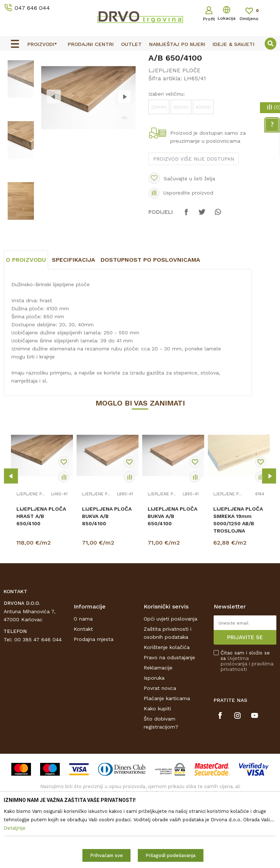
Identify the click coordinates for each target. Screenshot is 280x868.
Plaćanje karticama (167, 759)
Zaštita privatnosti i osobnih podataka (168, 694)
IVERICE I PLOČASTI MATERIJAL (68, 74)
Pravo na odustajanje (169, 718)
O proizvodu (26, 321)
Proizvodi (14, 74)
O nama (83, 679)
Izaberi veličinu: (167, 149)
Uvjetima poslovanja (235, 721)
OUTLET (139, 58)
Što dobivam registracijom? (161, 783)
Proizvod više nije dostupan (194, 214)
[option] (140, 57)
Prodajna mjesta (94, 700)
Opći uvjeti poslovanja (170, 679)
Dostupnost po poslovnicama (150, 321)
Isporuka (154, 738)
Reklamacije (158, 728)
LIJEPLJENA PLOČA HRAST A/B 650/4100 (41, 577)
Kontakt (83, 690)
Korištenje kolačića (167, 708)
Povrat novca (160, 749)
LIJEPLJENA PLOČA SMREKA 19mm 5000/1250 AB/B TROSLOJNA (238, 581)
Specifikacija (73, 321)
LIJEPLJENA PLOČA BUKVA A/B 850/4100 (107, 577)
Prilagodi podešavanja (170, 855)
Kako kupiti (157, 769)
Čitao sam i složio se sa (247, 722)
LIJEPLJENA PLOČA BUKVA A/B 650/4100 (172, 577)
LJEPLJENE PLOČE (135, 74)
